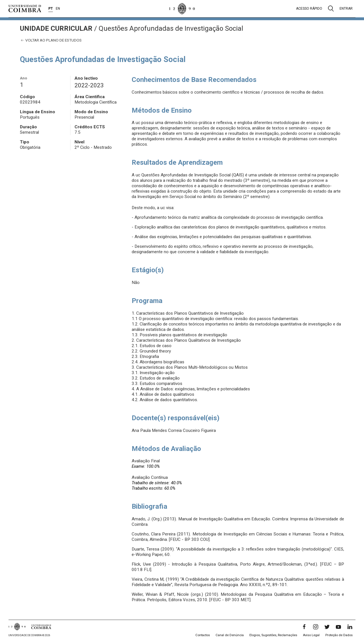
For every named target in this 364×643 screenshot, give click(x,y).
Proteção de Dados (339, 635)
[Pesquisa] (331, 9)
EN (58, 9)
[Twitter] (327, 627)
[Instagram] (316, 627)
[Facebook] (304, 627)
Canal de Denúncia (230, 635)
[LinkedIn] (350, 627)
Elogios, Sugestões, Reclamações (273, 635)
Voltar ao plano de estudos (51, 40)
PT (51, 9)
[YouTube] (338, 627)
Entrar (346, 9)
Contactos (203, 635)
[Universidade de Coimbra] (25, 9)
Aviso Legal (311, 635)
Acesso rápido (309, 9)
